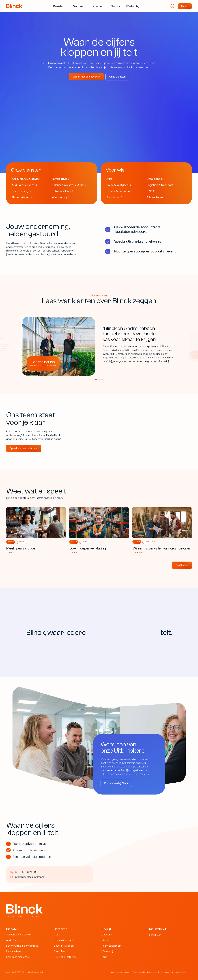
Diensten (12, 929)
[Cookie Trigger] (181, 972)
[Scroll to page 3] (102, 380)
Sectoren (61, 929)
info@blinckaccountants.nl (29, 877)
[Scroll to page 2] (99, 380)
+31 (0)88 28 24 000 (26, 872)
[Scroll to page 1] (96, 380)
